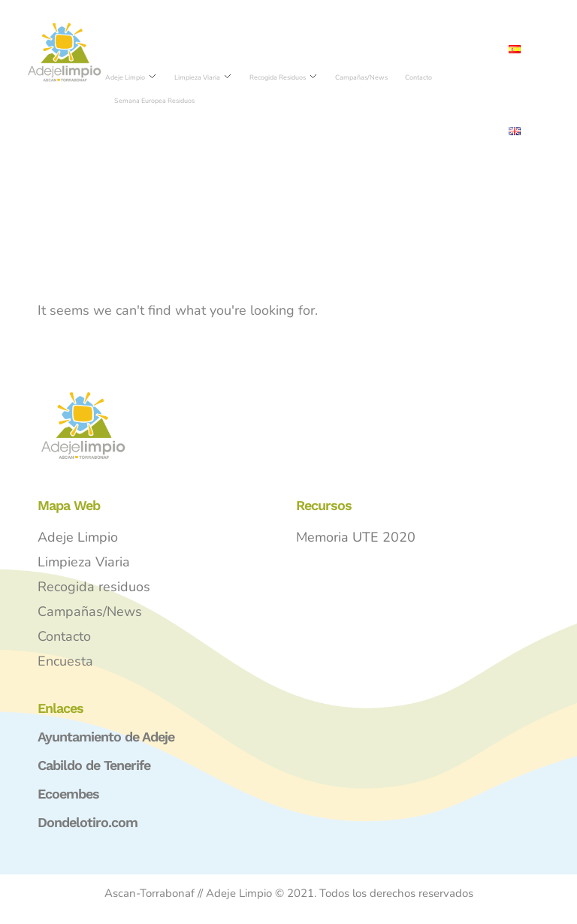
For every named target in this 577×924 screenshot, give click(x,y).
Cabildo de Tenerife (94, 765)
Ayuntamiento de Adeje (106, 737)
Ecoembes (68, 794)
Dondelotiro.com (88, 822)
